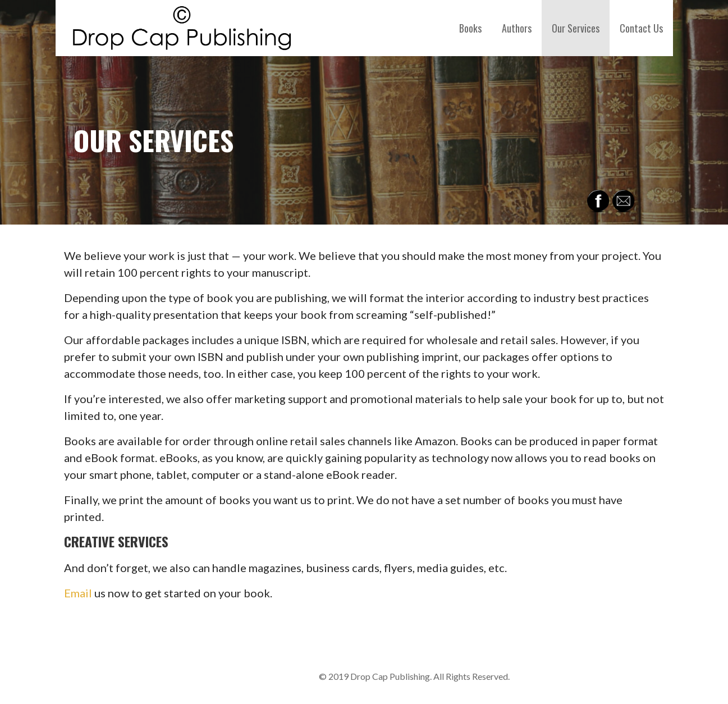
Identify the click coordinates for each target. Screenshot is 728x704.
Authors (517, 28)
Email (78, 593)
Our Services (576, 28)
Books (470, 28)
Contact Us (641, 28)
